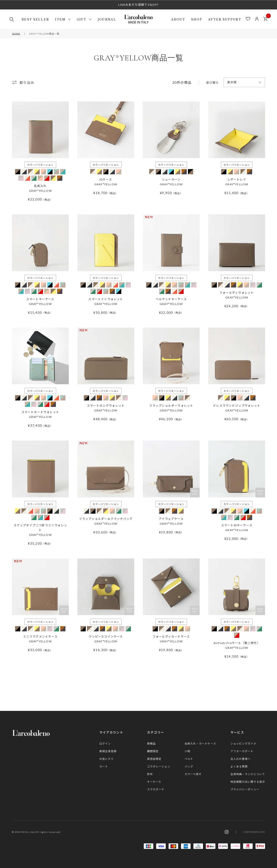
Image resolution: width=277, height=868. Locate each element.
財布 (150, 774)
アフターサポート (242, 751)
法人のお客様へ (241, 759)
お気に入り (107, 759)
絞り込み (27, 83)
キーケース (154, 782)
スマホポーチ (156, 789)
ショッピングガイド (243, 743)
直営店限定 (154, 759)
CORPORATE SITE (254, 832)
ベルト (189, 759)
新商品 (151, 743)
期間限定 (153, 751)
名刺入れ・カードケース (200, 743)
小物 (187, 751)
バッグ (189, 766)
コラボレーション (159, 766)
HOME (16, 34)
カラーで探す (193, 774)
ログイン (105, 743)
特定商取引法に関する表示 (248, 782)
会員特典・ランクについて (248, 774)
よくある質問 (239, 766)
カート (267, 18)
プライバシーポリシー (245, 789)
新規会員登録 (108, 751)
